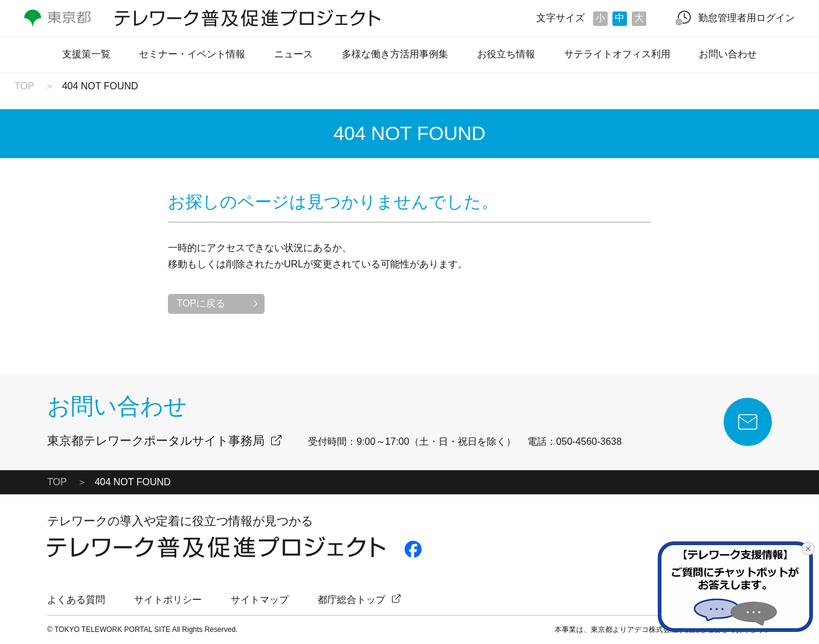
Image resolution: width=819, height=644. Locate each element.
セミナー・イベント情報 (192, 54)
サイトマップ (260, 600)
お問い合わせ (728, 54)
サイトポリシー (168, 600)
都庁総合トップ (352, 600)
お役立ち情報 (506, 54)
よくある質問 (76, 600)
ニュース (294, 54)
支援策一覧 (86, 54)
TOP (24, 86)
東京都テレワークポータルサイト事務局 (156, 441)
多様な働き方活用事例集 (395, 54)
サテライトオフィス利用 (617, 54)
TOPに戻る (201, 303)
